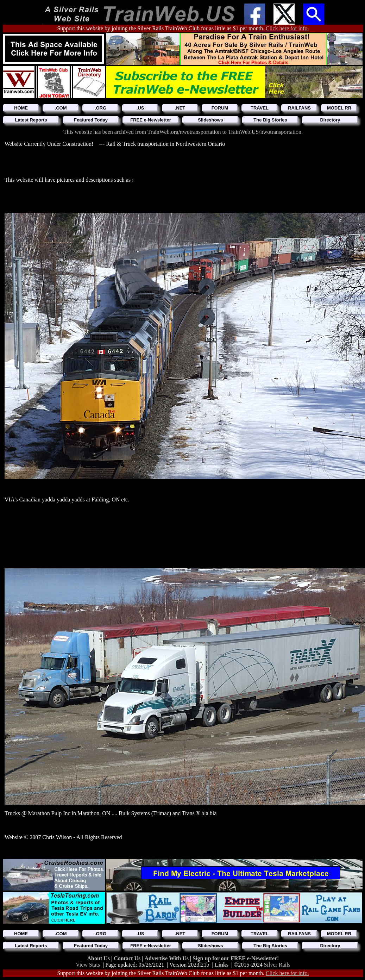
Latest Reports (31, 120)
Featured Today (91, 120)
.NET (180, 108)
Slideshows (210, 120)
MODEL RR (339, 108)
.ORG (100, 108)
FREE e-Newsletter (151, 120)
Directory (330, 120)
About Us (99, 958)
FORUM (220, 108)
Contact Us (128, 958)
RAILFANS (299, 108)
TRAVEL (260, 108)
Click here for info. (287, 28)
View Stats (88, 965)
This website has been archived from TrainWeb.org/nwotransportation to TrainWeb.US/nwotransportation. (183, 132)
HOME (21, 108)
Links (222, 965)
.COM (61, 108)
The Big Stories (270, 120)
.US (140, 108)
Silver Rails (277, 965)
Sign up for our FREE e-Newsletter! (236, 958)
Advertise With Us (167, 958)
